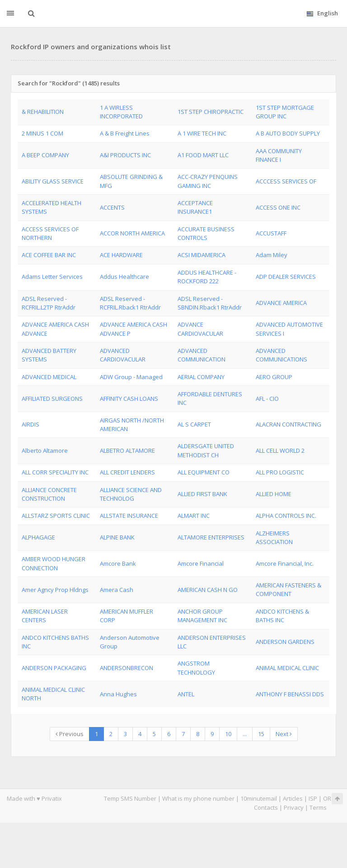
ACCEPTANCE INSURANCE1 (195, 207)
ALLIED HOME (274, 494)
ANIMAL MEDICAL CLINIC (287, 668)
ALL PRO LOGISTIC (280, 472)
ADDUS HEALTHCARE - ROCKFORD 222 (207, 277)
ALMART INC (194, 516)
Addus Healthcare (124, 277)
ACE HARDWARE (121, 255)
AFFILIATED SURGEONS (52, 399)
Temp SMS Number (130, 798)
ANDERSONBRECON (127, 668)
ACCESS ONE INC (278, 207)
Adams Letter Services (52, 277)
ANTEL (186, 694)
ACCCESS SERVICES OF (286, 181)
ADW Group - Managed (131, 377)
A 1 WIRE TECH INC (202, 133)
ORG (329, 798)
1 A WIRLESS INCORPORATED (121, 112)
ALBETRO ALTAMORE (127, 450)
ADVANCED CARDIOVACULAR (123, 355)
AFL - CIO (267, 399)
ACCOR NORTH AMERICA (132, 233)
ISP (313, 798)
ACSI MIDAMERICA (202, 255)
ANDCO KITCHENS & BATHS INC (282, 616)
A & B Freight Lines (125, 133)
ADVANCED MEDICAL (49, 377)
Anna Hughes (118, 694)
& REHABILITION (43, 112)
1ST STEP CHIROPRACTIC (211, 112)
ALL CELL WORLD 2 (280, 450)
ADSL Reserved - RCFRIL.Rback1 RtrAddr (130, 303)
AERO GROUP (274, 377)
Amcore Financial (201, 563)
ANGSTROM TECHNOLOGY (196, 668)
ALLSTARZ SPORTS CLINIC (56, 516)
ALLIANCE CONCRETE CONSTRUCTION (49, 494)
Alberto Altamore (45, 450)
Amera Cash (117, 590)
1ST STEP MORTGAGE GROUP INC (285, 112)
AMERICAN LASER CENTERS (45, 616)
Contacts (266, 807)
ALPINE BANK (117, 537)
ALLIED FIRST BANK (202, 494)
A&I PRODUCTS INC (125, 155)
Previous (70, 734)
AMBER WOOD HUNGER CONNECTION (54, 563)
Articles (293, 798)
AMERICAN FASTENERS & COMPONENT (288, 589)
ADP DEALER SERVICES (286, 277)
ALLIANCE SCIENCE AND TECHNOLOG (131, 494)
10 (228, 734)
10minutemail (259, 798)
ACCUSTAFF (271, 233)
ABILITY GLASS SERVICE (53, 181)
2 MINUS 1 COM (42, 133)
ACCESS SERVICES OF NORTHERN (50, 233)
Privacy (294, 807)
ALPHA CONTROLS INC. (286, 516)
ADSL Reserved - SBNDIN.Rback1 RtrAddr (210, 303)
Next (284, 734)
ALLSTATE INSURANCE (129, 516)
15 (261, 734)
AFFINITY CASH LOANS (129, 399)
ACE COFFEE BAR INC (49, 255)
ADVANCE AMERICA (281, 303)
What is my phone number (198, 798)
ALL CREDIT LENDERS (127, 472)
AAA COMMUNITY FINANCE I (279, 155)
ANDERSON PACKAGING (54, 668)
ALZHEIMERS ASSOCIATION (274, 537)
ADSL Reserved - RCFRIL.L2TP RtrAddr (49, 303)
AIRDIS (30, 424)
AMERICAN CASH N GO (208, 590)
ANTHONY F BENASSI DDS (290, 694)
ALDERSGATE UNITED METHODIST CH (206, 450)
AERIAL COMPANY (201, 377)
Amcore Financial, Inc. (285, 563)
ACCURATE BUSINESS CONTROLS (206, 233)
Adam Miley (272, 255)
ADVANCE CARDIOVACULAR (200, 329)
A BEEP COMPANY (45, 155)
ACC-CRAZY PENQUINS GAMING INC (208, 181)
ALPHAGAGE (38, 537)
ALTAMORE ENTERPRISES (211, 537)
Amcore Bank (118, 563)
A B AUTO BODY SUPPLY (288, 133)
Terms (318, 807)
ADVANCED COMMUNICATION (202, 355)
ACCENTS (112, 207)
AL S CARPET (194, 424)
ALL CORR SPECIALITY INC (55, 472)
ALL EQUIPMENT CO (204, 472)
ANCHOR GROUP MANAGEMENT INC (202, 616)
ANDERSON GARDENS (285, 642)
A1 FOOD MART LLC (203, 155)
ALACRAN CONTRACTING (288, 424)
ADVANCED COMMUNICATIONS (281, 355)
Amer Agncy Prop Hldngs (55, 590)
